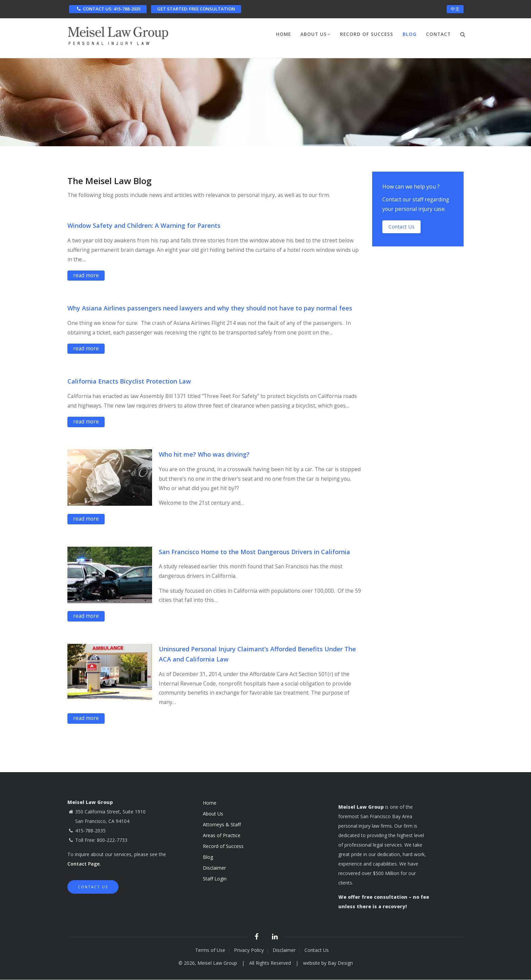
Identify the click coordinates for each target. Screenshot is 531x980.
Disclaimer (214, 868)
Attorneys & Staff (222, 824)
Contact (438, 34)
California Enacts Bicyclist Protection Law (129, 381)
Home (283, 34)
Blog (410, 34)
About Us (315, 35)
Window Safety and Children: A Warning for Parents (144, 225)
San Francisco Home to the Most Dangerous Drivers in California (254, 552)
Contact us (401, 227)
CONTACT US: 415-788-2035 (108, 9)
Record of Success (367, 34)
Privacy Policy (249, 950)
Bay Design (340, 963)
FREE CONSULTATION (196, 9)
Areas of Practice (222, 835)
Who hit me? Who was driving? (204, 454)
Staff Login (215, 879)
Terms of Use (210, 950)
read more (86, 275)
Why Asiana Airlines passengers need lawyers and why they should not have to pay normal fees (210, 308)
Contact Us (93, 887)
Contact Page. (84, 864)
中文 (455, 9)
